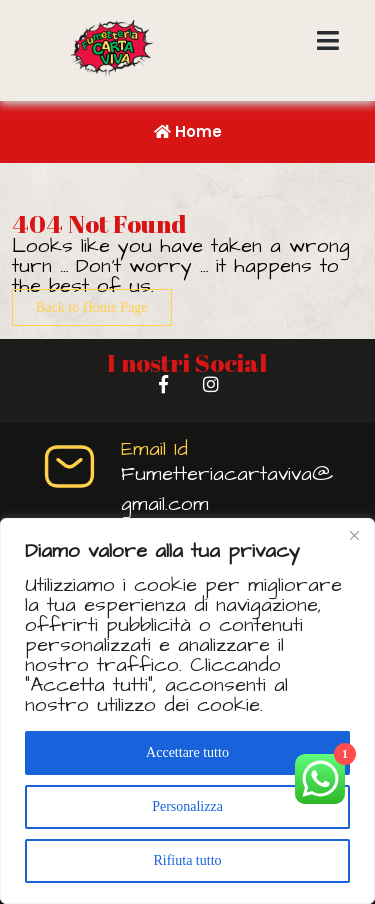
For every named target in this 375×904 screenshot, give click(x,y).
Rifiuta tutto (187, 860)
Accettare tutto (187, 752)
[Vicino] (354, 535)
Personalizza (187, 806)
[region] (187, 711)
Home (188, 131)
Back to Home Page (92, 307)
